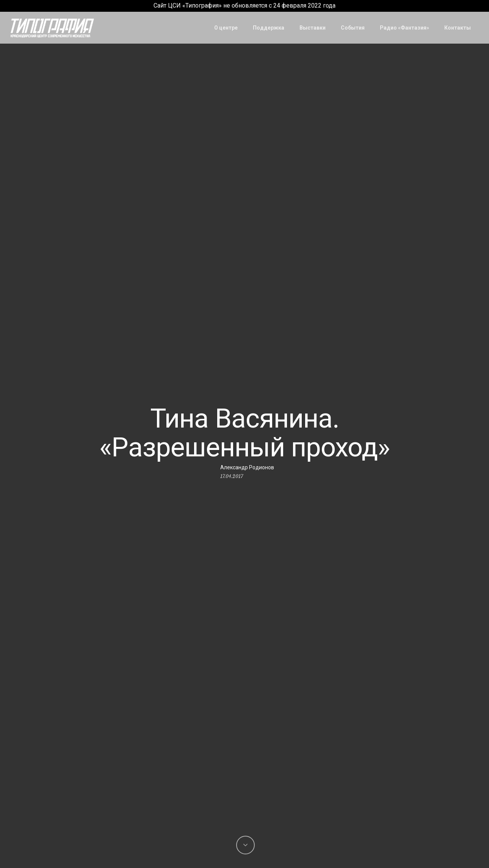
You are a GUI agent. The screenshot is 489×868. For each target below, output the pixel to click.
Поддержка (269, 28)
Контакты (458, 28)
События (353, 28)
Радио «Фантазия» (404, 28)
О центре (226, 28)
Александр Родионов (247, 467)
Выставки (313, 28)
